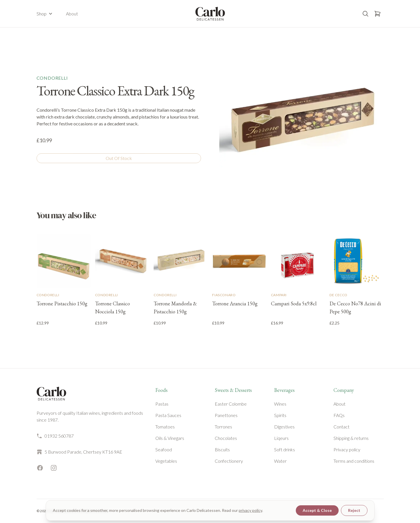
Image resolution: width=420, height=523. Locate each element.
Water (280, 461)
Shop (45, 14)
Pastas (162, 404)
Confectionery (229, 461)
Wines (280, 404)
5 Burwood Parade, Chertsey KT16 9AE (79, 452)
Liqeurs (281, 438)
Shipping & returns (351, 438)
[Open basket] (377, 14)
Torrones (223, 427)
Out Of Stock (119, 158)
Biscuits (222, 449)
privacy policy (250, 510)
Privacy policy (347, 449)
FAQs (339, 415)
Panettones (226, 415)
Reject (354, 510)
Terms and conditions (354, 461)
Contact (341, 427)
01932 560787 (55, 436)
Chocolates (226, 438)
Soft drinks (285, 449)
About (72, 14)
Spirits (280, 415)
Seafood (164, 449)
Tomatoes (165, 427)
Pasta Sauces (168, 415)
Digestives (284, 427)
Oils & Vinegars (170, 438)
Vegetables (166, 461)
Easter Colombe (231, 404)
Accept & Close (317, 510)
